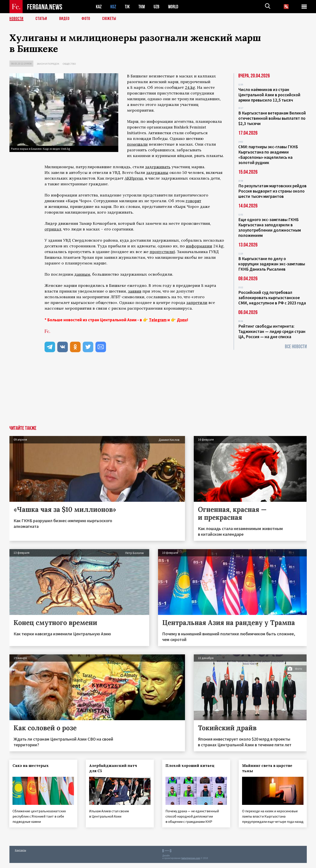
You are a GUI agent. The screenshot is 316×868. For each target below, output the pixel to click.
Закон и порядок (48, 64)
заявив (135, 291)
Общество (69, 64)
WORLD (173, 7)
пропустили (162, 252)
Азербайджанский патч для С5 (113, 768)
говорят (193, 201)
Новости (16, 19)
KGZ (113, 7)
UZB (156, 7)
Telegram (158, 320)
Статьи (41, 19)
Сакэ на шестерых (31, 766)
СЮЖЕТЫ (109, 19)
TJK (127, 7)
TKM (142, 7)
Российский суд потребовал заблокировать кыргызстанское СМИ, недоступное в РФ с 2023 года (272, 298)
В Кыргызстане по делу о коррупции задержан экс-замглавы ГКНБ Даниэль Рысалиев (272, 264)
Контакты (21, 855)
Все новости (296, 347)
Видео (64, 19)
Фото (86, 19)
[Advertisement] (158, 393)
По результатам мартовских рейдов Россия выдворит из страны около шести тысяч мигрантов (272, 191)
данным (82, 274)
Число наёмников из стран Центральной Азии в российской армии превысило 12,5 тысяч (269, 95)
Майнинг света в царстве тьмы (267, 768)
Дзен (182, 320)
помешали (137, 144)
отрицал (53, 229)
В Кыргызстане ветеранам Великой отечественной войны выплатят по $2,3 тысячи (272, 118)
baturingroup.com (191, 863)
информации (199, 246)
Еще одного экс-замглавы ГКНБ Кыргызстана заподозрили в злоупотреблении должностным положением (270, 227)
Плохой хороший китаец (190, 766)
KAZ (99, 7)
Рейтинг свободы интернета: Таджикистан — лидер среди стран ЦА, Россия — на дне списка (272, 331)
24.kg (190, 87)
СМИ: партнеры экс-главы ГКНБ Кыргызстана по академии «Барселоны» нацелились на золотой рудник (268, 155)
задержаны (157, 172)
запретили (197, 303)
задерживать (158, 167)
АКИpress (134, 178)
